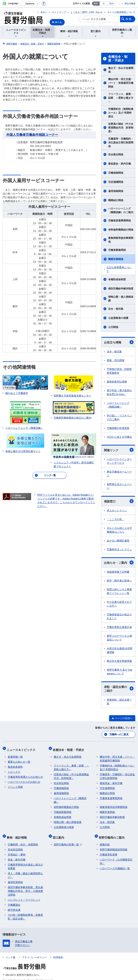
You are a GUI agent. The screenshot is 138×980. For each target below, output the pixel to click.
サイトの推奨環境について (121, 12)
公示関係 (113, 327)
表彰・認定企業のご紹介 (119, 689)
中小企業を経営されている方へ (119, 604)
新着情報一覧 (15, 754)
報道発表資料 (15, 764)
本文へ (44, 12)
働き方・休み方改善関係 (121, 70)
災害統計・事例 (17, 850)
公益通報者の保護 (118, 318)
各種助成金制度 (117, 279)
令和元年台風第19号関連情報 (119, 650)
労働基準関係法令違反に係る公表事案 (25, 861)
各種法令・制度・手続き (118, 59)
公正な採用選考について (119, 269)
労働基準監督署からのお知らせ (25, 774)
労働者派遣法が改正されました (119, 616)
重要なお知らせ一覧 (19, 759)
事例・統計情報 (18, 834)
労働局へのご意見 (119, 734)
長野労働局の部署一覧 (68, 840)
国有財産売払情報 (117, 382)
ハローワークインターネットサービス (119, 461)
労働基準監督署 (109, 850)
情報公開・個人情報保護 (121, 299)
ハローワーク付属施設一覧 (115, 863)
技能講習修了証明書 (118, 572)
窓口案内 (59, 834)
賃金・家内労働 (17, 855)
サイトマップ (59, 12)
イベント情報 (15, 784)
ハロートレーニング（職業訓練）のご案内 (121, 210)
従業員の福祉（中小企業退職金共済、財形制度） (121, 128)
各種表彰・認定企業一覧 (119, 702)
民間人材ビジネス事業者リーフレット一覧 (119, 591)
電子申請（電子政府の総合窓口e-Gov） (119, 392)
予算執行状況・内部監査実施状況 (119, 371)
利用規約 (58, 952)
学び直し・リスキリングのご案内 (119, 417)
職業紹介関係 (116, 200)
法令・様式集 (116, 309)
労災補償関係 (116, 182)
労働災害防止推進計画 (119, 627)
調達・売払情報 (116, 360)
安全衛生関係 (116, 154)
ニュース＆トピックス (22, 748)
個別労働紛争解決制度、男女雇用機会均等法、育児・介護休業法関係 (25, 886)
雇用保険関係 (116, 191)
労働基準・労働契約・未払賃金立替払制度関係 (121, 142)
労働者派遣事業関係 (119, 221)
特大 (112, 4)
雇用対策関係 (15, 877)
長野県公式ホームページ (119, 486)
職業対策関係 (116, 259)
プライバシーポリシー (34, 952)
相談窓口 (119, 501)
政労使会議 (14, 905)
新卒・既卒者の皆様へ (119, 581)
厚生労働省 (130, 4)
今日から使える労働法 (119, 437)
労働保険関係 (116, 173)
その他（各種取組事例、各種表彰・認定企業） (25, 912)
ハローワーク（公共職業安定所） (116, 856)
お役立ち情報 (119, 342)
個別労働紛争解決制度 (121, 289)
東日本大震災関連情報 (119, 661)
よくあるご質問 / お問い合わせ (87, 12)
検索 (129, 19)
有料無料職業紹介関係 (121, 230)
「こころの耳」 (116, 519)
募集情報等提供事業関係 (121, 240)
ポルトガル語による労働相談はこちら (119, 530)
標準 (96, 4)
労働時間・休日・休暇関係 (23, 840)
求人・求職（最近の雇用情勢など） (25, 870)
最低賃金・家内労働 (119, 164)
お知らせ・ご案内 (119, 562)
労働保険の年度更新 (118, 428)
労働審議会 (14, 900)
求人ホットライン (117, 510)
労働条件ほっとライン (119, 549)
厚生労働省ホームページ (119, 474)
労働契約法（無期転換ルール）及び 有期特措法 (121, 113)
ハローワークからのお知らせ (24, 779)
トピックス (14, 769)
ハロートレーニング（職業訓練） (118, 405)
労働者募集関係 (117, 250)
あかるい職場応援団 (118, 541)
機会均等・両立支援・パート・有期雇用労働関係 (121, 83)
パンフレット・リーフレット (24, 895)
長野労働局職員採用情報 (114, 845)
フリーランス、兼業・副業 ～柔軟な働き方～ (121, 98)
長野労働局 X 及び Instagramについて (119, 672)
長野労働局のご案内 (113, 834)
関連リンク (119, 450)
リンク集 (10, 952)
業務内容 (105, 840)
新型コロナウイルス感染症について (119, 638)
